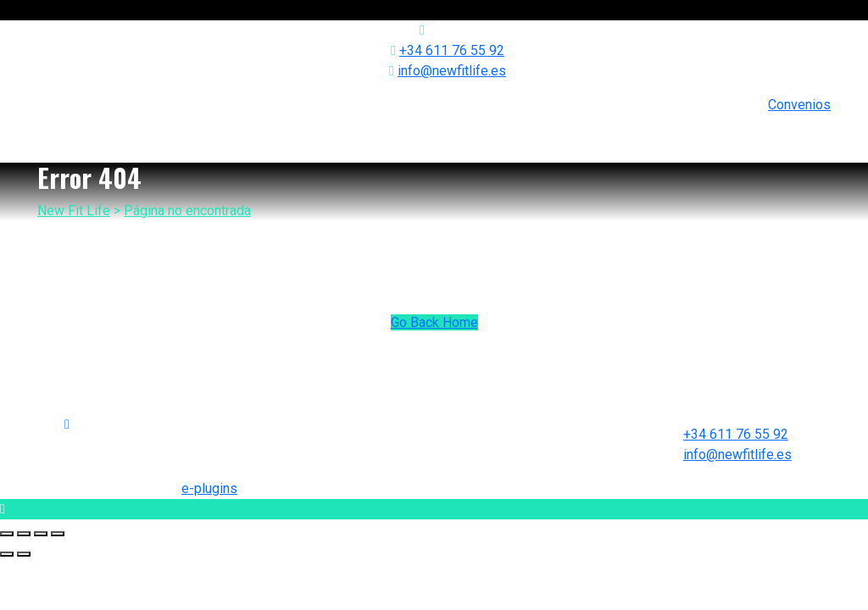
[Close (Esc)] (7, 534)
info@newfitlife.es (452, 71)
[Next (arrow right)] (24, 554)
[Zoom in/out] (58, 534)
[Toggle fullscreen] (41, 534)
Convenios (799, 105)
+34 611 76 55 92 (452, 50)
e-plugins (209, 488)
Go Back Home (434, 322)
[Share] (24, 534)
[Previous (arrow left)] (7, 554)
